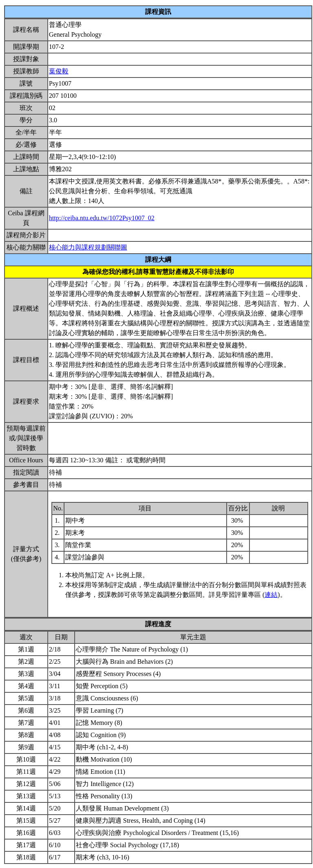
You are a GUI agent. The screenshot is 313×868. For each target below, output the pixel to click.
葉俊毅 (59, 71)
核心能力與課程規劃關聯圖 (88, 247)
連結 (271, 595)
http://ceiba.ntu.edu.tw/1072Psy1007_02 (102, 218)
